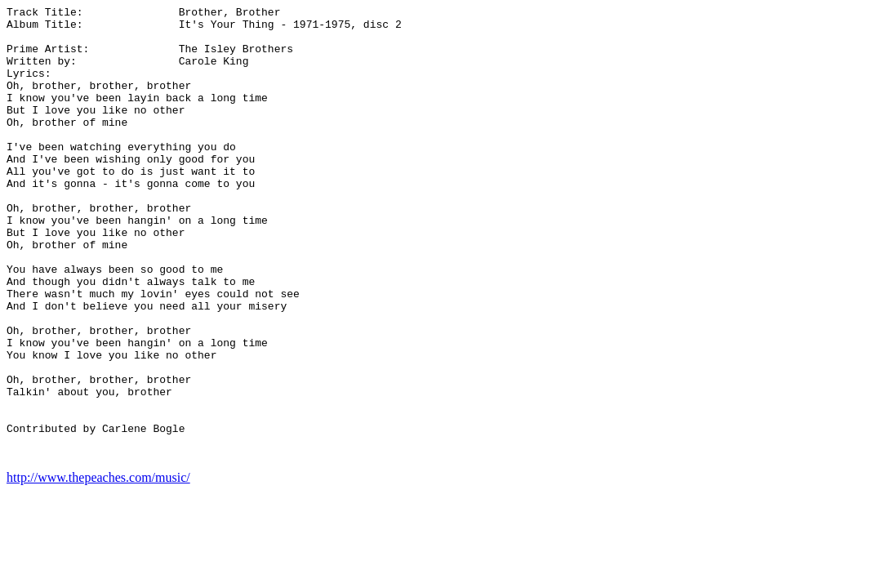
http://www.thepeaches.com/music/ (98, 568)
